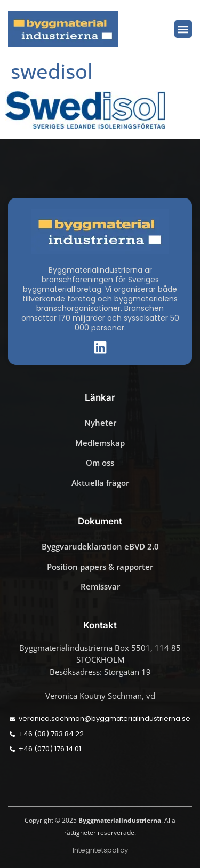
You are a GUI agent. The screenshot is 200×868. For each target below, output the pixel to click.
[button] (183, 29)
